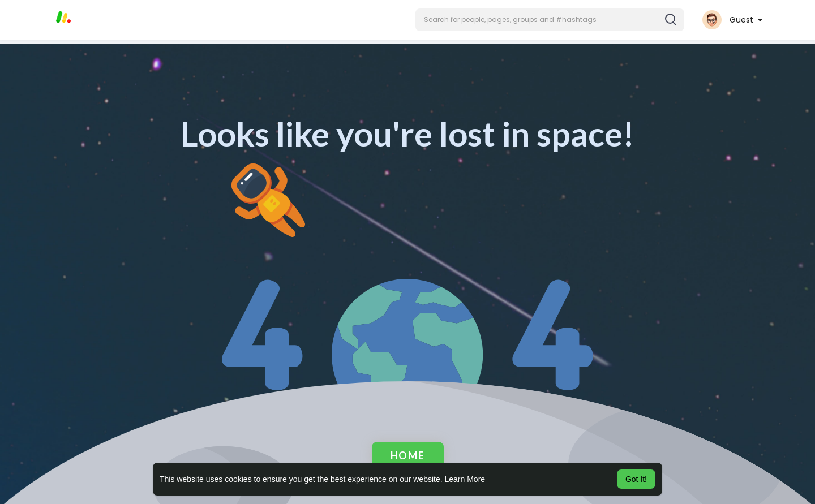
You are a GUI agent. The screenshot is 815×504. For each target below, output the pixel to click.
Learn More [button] (465, 479)
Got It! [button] (636, 479)
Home (408, 455)
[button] (550, 20)
